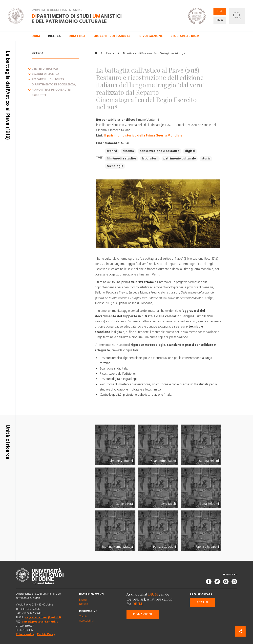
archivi (112, 151)
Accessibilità (86, 621)
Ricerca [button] (54, 36)
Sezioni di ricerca (45, 74)
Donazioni (143, 614)
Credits (83, 617)
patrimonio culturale (180, 158)
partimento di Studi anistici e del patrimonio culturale (77, 19)
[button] (237, 16)
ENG (220, 20)
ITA (220, 11)
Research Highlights (48, 79)
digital (190, 151)
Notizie (83, 604)
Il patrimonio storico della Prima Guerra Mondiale (143, 136)
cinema (128, 151)
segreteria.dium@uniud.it (43, 618)
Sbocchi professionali (112, 36)
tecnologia (115, 166)
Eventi (83, 600)
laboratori (150, 158)
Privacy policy (25, 634)
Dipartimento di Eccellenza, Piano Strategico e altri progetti (54, 90)
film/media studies (121, 158)
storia (206, 158)
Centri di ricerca (45, 69)
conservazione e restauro (159, 151)
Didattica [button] (77, 36)
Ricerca (110, 53)
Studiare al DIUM (185, 36)
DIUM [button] (36, 36)
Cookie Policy (46, 634)
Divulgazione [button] (151, 36)
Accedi (202, 602)
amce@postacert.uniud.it (40, 622)
